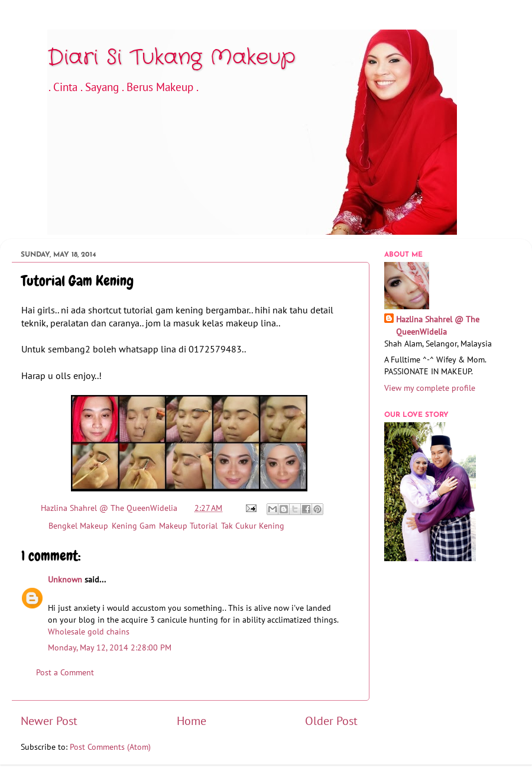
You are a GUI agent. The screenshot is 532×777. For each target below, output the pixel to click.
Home (192, 721)
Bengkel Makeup (78, 525)
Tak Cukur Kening (253, 525)
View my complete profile (430, 388)
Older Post (331, 721)
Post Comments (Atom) (110, 747)
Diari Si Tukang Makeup (171, 58)
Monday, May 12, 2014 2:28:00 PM (110, 647)
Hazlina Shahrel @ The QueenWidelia (438, 325)
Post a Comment (65, 672)
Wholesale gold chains (89, 631)
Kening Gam (134, 525)
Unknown (65, 579)
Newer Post (49, 721)
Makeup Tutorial (188, 525)
